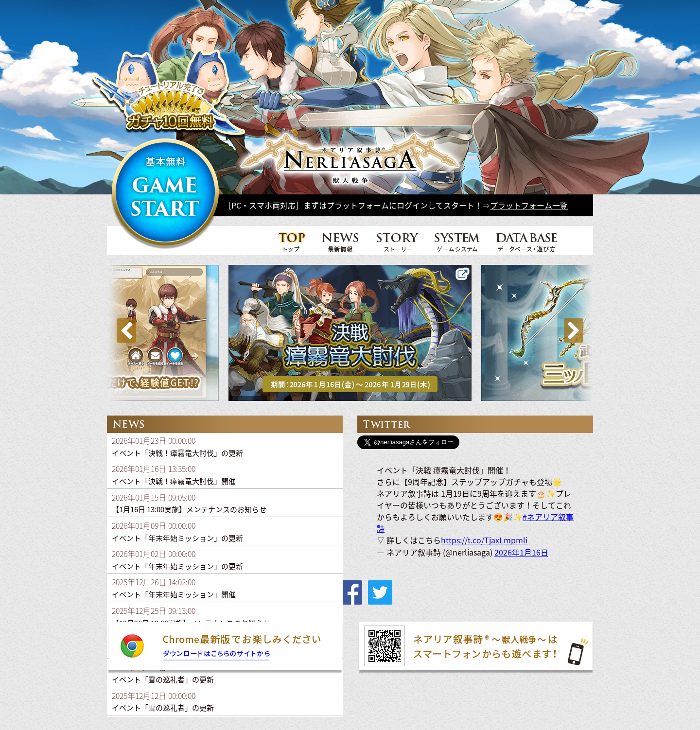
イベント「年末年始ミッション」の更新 (177, 538)
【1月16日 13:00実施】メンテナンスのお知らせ (189, 509)
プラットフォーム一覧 (529, 205)
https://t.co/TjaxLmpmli (484, 540)
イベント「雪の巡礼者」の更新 (163, 679)
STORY (398, 242)
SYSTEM (457, 242)
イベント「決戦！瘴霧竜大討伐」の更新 (177, 453)
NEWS (341, 242)
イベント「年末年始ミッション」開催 (174, 594)
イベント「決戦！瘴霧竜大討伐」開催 (174, 481)
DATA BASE (527, 242)
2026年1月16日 (521, 552)
